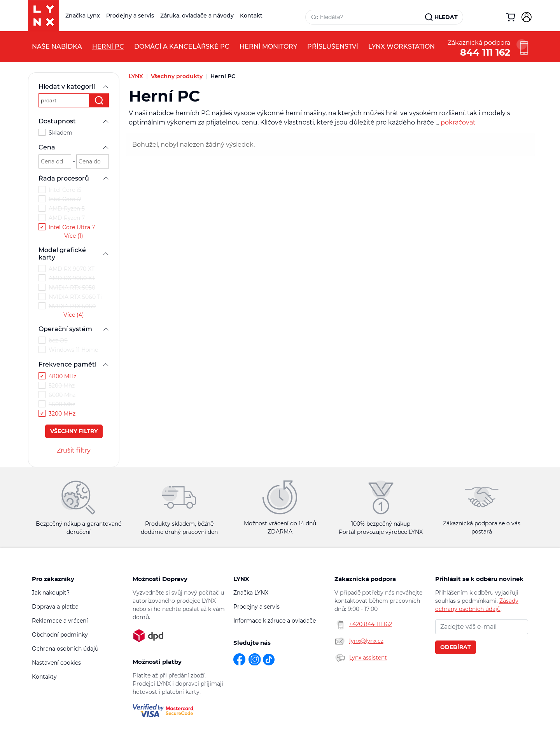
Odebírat (456, 647)
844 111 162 (485, 52)
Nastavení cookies (56, 663)
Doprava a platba (55, 607)
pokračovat (458, 122)
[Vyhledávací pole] (366, 17)
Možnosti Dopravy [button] (160, 579)
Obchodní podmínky (60, 635)
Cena (74, 147)
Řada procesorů (74, 178)
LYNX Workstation (402, 47)
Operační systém (74, 329)
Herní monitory (268, 47)
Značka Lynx (83, 16)
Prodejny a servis (130, 16)
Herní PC (108, 47)
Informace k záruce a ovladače (275, 621)
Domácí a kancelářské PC (182, 47)
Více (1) (74, 236)
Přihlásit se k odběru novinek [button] (479, 579)
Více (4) (74, 315)
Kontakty (44, 677)
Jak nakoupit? (51, 593)
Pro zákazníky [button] (53, 579)
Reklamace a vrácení (60, 621)
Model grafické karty (74, 254)
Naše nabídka (57, 47)
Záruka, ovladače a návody (197, 16)
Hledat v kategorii (74, 87)
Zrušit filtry (74, 450)
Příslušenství (333, 47)
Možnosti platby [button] (157, 662)
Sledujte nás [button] (252, 643)
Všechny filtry (74, 431)
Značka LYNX (251, 593)
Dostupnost (74, 121)
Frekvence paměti (74, 364)
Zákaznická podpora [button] (365, 579)
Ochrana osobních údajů (65, 649)
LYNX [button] (241, 579)
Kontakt (251, 16)
